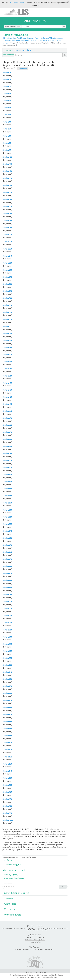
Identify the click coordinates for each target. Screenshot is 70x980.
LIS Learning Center (17, 3)
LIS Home (29, 972)
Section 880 (7, 721)
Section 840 (7, 693)
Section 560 (7, 496)
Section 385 (7, 369)
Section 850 (7, 700)
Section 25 (7, 87)
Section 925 (7, 757)
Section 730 (7, 616)
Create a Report (20, 50)
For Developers (35, 947)
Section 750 (7, 630)
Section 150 (7, 192)
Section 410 (7, 390)
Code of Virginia (13, 865)
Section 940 (7, 771)
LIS (17, 12)
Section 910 (7, 743)
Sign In (54, 977)
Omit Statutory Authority (11, 857)
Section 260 (7, 270)
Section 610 (7, 531)
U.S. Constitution (35, 942)
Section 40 (7, 108)
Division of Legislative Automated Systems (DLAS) (36, 977)
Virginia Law (35, 21)
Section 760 (7, 637)
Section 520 (7, 468)
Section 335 (7, 326)
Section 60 (7, 122)
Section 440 (7, 411)
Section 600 (7, 524)
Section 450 (7, 418)
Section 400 (7, 383)
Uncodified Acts (13, 915)
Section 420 (7, 397)
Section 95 (7, 150)
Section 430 (7, 404)
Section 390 (7, 376)
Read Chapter (23, 69)
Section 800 (7, 665)
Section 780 (7, 651)
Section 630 (7, 545)
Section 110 (7, 164)
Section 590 (7, 517)
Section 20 (7, 79)
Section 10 (7, 72)
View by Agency (11, 875)
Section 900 (7, 736)
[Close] (68, 2)
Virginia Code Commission (35, 937)
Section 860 (7, 707)
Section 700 (7, 594)
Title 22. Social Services (25, 38)
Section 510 (7, 460)
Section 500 (7, 453)
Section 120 (7, 171)
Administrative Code (13, 27)
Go (65, 55)
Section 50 (7, 115)
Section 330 (7, 319)
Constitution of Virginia (17, 893)
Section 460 (7, 425)
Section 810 (7, 672)
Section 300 (7, 298)
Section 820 (7, 679)
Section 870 (7, 714)
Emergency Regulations (14, 878)
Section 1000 (8, 820)
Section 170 (7, 206)
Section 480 (7, 439)
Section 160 (7, 199)
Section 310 (7, 305)
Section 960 (7, 785)
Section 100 (7, 157)
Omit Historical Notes (29, 857)
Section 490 (7, 446)
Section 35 (7, 101)
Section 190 (7, 221)
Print (30, 50)
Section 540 (7, 482)
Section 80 (7, 136)
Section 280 (7, 284)
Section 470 (7, 432)
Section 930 (7, 764)
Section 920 (7, 750)
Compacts (9, 909)
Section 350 (7, 341)
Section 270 (7, 277)
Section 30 (7, 94)
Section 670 (7, 573)
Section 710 (7, 602)
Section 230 (7, 249)
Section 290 (7, 291)
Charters (9, 898)
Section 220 (7, 242)
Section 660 (7, 566)
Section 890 (7, 729)
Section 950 (7, 778)
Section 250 (7, 263)
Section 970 (7, 799)
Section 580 (7, 510)
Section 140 (7, 185)
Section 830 (7, 686)
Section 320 (7, 312)
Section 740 (7, 623)
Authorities (10, 904)
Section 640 (7, 552)
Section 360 (7, 348)
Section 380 (7, 362)
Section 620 (7, 538)
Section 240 (7, 256)
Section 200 (7, 228)
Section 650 (7, 559)
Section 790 (7, 658)
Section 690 (7, 587)
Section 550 (7, 489)
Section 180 (7, 214)
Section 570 (7, 503)
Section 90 (7, 143)
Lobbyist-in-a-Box (40, 972)
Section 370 (7, 355)
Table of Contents (9, 38)
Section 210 (7, 235)
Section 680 (7, 580)
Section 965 (7, 792)
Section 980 (7, 806)
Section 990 (7, 813)
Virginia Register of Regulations (35, 940)
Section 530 (7, 475)
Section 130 (7, 178)
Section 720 (7, 609)
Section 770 (7, 644)
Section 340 (7, 333)
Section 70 (7, 129)
